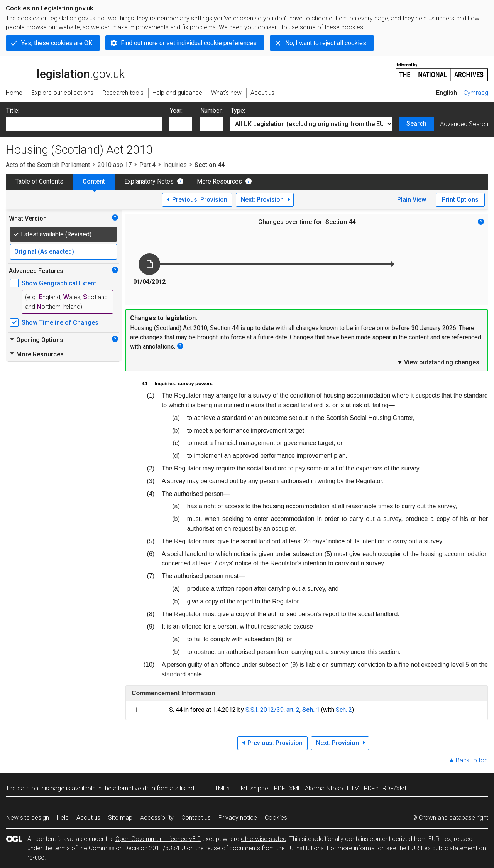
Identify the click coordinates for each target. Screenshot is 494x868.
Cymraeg (476, 93)
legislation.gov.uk (65, 71)
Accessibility (157, 818)
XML (295, 788)
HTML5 (220, 788)
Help (63, 818)
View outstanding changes (438, 362)
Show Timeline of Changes (60, 323)
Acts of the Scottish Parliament (48, 165)
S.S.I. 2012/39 (265, 710)
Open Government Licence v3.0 (158, 839)
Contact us (196, 818)
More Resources (219, 181)
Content (94, 181)
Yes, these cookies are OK (57, 43)
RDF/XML (395, 788)
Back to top (472, 760)
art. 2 (293, 710)
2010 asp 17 (115, 165)
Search (416, 124)
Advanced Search (464, 124)
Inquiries (175, 165)
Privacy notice (238, 818)
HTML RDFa (363, 788)
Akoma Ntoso (324, 788)
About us (88, 818)
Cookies (276, 818)
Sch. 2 (344, 710)
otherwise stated (264, 839)
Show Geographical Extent (59, 283)
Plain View (412, 200)
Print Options (460, 200)
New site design (28, 818)
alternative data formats (146, 788)
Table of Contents (39, 181)
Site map (120, 818)
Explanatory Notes (149, 181)
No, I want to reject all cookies (326, 43)
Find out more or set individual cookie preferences (189, 43)
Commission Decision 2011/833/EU (137, 848)
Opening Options (36, 340)
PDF (280, 788)
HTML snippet (252, 788)
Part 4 (147, 165)
